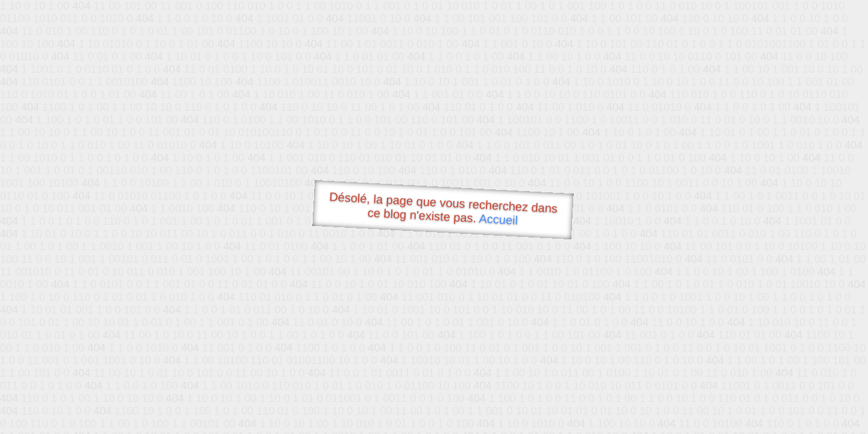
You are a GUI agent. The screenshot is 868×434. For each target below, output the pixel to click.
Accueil (498, 219)
